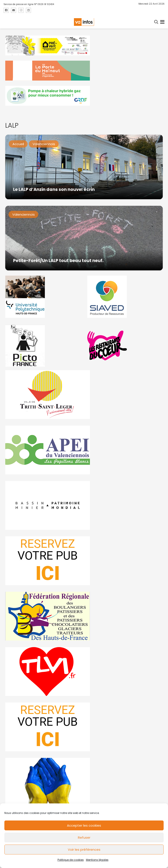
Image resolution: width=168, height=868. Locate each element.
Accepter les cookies (84, 825)
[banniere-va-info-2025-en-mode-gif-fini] (84, 96)
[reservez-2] (84, 561)
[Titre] (6, 10)
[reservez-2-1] (84, 727)
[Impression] (84, 450)
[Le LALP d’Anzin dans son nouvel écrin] (84, 167)
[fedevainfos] (84, 616)
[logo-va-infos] (84, 22)
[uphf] (43, 297)
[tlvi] (84, 672)
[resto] (125, 346)
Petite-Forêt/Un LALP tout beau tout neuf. (58, 261)
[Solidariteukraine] (84, 782)
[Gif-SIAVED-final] (125, 297)
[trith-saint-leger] (84, 395)
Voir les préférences (84, 850)
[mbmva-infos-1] (84, 505)
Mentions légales (97, 860)
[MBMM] (84, 45)
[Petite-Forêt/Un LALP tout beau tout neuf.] (84, 238)
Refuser (84, 837)
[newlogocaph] (84, 71)
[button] (156, 22)
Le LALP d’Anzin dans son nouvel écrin (54, 189)
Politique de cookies (71, 860)
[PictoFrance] (43, 346)
